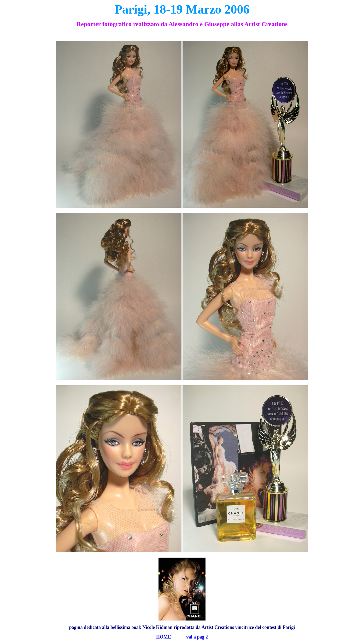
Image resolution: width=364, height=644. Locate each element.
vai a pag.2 (197, 637)
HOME (164, 637)
